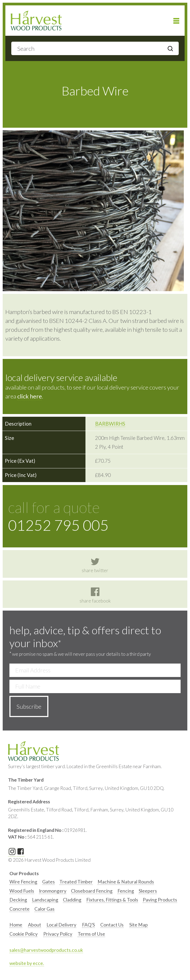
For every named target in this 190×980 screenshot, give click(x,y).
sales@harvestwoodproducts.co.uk (46, 950)
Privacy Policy (58, 934)
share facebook (95, 596)
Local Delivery (61, 925)
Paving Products (160, 900)
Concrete (19, 909)
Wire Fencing (23, 882)
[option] (23, 883)
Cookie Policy (24, 934)
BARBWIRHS (110, 424)
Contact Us (112, 925)
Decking (18, 900)
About (35, 925)
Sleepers (148, 891)
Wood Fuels (22, 891)
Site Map (139, 925)
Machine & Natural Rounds (126, 882)
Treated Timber (76, 882)
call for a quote (95, 516)
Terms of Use (91, 934)
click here (30, 396)
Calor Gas (44, 909)
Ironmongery (53, 891)
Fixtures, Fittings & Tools (112, 900)
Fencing (126, 891)
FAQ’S (88, 925)
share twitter (95, 565)
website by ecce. (27, 963)
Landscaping (45, 900)
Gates (49, 882)
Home (16, 925)
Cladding (72, 900)
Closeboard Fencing (92, 891)
